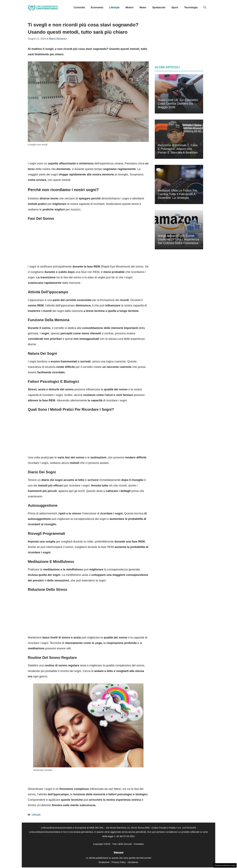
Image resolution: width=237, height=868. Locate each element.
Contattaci (139, 844)
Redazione (104, 862)
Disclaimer (133, 862)
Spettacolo (159, 7)
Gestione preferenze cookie (225, 865)
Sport (175, 7)
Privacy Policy (119, 862)
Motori (130, 7)
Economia (97, 7)
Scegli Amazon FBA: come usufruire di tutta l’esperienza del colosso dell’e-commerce (178, 239)
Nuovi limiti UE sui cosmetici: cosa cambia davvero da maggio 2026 (178, 104)
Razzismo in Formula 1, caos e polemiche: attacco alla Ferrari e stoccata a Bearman (178, 149)
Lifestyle (114, 7)
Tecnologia (191, 7)
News (143, 7)
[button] (205, 8)
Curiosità (79, 7)
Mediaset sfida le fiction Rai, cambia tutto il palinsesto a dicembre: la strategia (178, 194)
